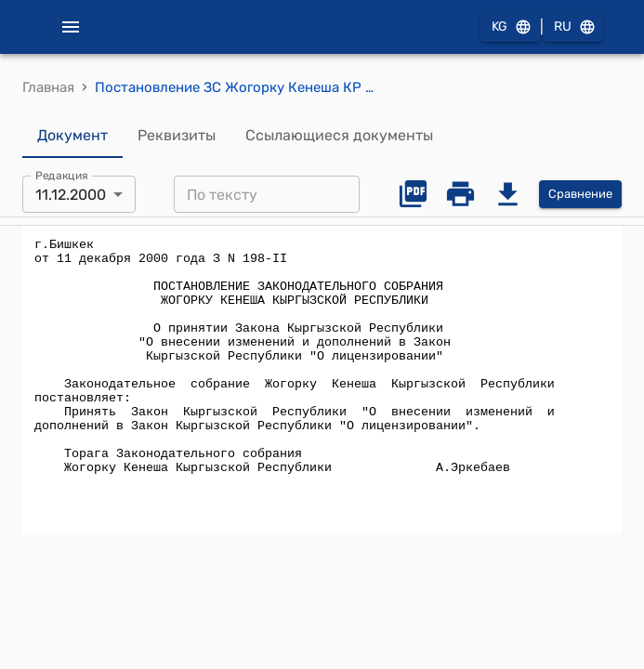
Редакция (62, 176)
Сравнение (580, 195)
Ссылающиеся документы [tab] (339, 136)
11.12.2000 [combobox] (71, 195)
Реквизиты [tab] (177, 136)
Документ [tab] (72, 136)
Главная (48, 87)
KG (510, 27)
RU (573, 27)
